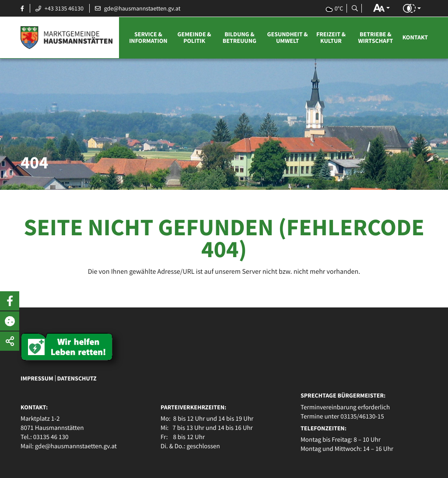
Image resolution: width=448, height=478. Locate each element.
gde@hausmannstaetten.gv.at (76, 446)
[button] (381, 8)
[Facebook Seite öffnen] (22, 9)
